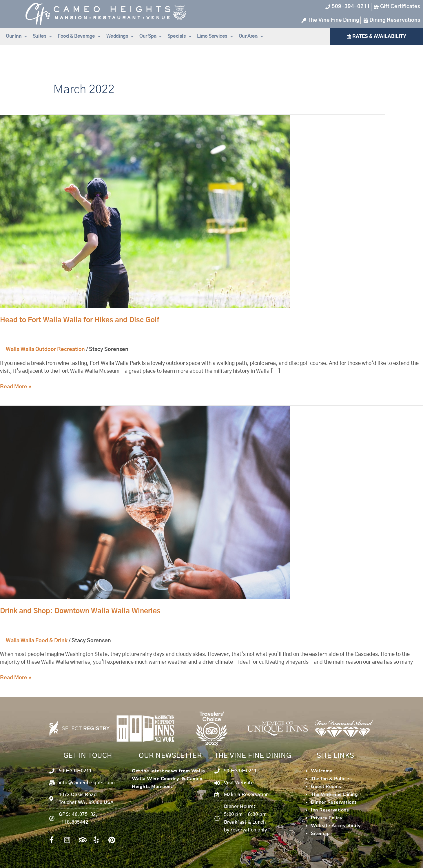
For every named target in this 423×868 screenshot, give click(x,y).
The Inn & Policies (331, 779)
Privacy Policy (327, 818)
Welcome (322, 771)
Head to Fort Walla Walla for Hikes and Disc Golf (80, 320)
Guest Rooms (326, 787)
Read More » (16, 386)
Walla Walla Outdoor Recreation (45, 350)
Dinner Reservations (334, 802)
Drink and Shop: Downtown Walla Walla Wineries (80, 611)
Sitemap (320, 834)
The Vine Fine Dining (334, 794)
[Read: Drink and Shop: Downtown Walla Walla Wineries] (145, 503)
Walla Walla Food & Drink (37, 641)
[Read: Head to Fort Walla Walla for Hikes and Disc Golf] (145, 212)
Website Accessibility (336, 826)
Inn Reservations (330, 810)
